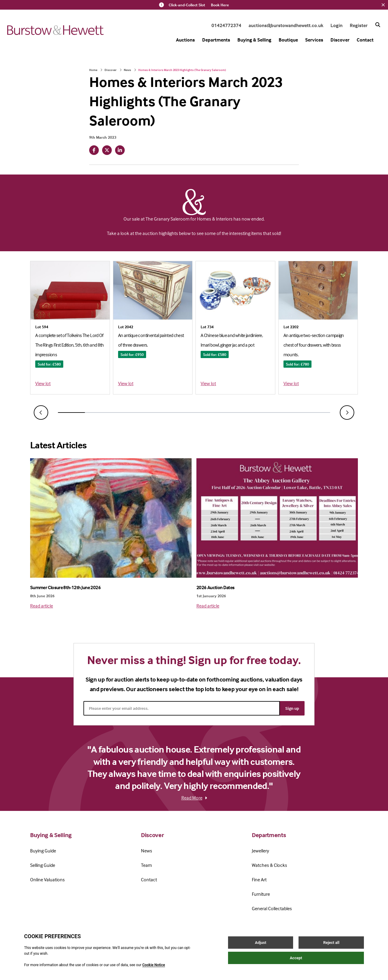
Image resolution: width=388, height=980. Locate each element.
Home (93, 70)
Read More (194, 798)
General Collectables (272, 908)
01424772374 (226, 25)
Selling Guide (43, 865)
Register (359, 25)
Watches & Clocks (269, 865)
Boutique (288, 40)
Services (314, 40)
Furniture (261, 894)
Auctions (185, 40)
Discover (340, 40)
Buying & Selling (254, 40)
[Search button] (378, 25)
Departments (216, 40)
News (127, 70)
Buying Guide (43, 851)
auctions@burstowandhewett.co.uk (286, 25)
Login (336, 25)
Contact (365, 40)
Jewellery (260, 851)
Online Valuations (47, 880)
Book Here (220, 5)
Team (146, 865)
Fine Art (259, 880)
